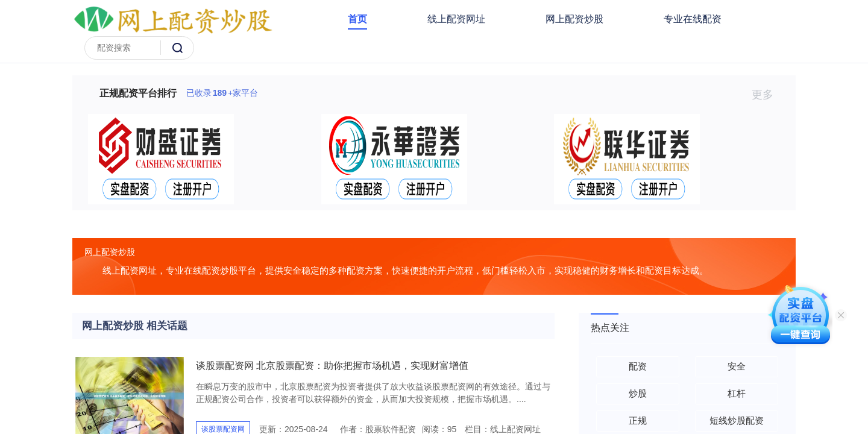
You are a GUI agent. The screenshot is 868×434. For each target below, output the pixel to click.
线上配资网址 (456, 19)
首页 (357, 19)
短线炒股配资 (737, 420)
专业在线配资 (693, 19)
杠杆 (737, 393)
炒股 (638, 393)
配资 (638, 366)
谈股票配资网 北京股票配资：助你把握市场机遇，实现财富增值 (332, 366)
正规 (638, 420)
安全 (737, 366)
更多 (768, 95)
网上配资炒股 (574, 19)
